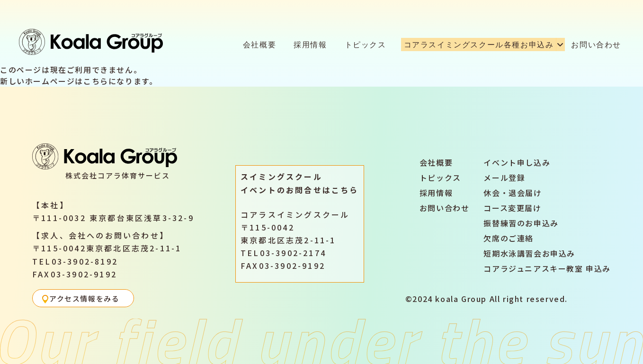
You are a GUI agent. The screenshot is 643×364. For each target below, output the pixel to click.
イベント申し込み (517, 162)
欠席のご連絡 (509, 238)
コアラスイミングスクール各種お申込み (479, 44)
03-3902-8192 (85, 261)
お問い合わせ (596, 44)
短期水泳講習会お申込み (529, 253)
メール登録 (504, 178)
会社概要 (259, 44)
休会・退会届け (513, 193)
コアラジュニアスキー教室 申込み (547, 268)
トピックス (366, 44)
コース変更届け (512, 208)
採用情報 (310, 44)
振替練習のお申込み (521, 223)
